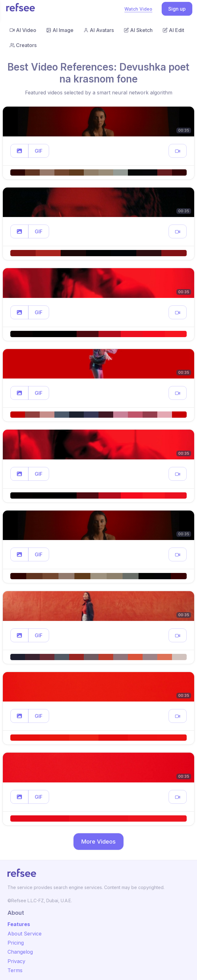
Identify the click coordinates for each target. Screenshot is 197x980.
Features (19, 924)
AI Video (23, 30)
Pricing (16, 943)
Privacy (16, 961)
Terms (15, 970)
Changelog (20, 952)
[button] (19, 151)
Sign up (177, 9)
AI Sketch (138, 30)
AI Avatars (99, 30)
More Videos (98, 842)
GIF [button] (39, 151)
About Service (25, 934)
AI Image (60, 30)
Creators (23, 45)
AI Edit (173, 30)
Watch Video (138, 9)
